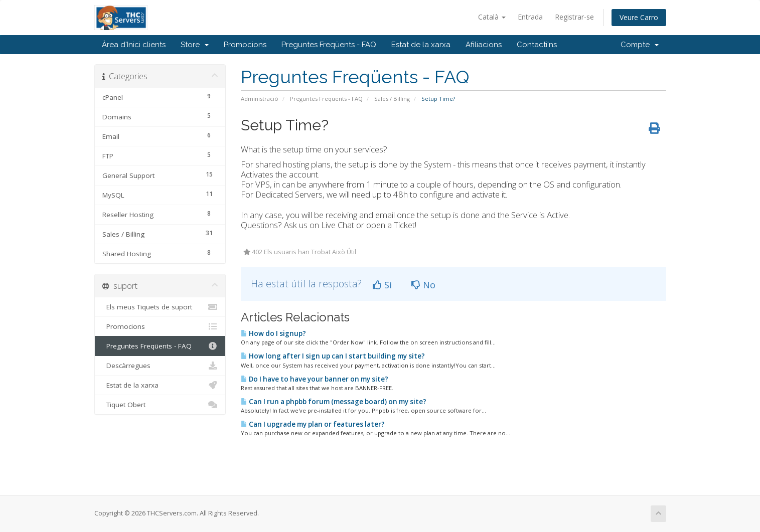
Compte (640, 45)
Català (492, 17)
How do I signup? (273, 333)
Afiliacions (484, 45)
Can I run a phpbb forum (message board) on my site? (334, 402)
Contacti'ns (537, 45)
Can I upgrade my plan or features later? (313, 424)
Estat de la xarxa (421, 45)
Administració (260, 99)
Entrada (530, 17)
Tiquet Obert (160, 405)
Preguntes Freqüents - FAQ (329, 45)
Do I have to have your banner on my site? (315, 379)
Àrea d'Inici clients (134, 45)
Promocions (245, 45)
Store (195, 45)
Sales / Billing (392, 99)
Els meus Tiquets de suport (160, 307)
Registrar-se (574, 17)
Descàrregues (160, 366)
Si (382, 285)
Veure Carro (639, 17)
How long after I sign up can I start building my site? (333, 356)
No (423, 285)
